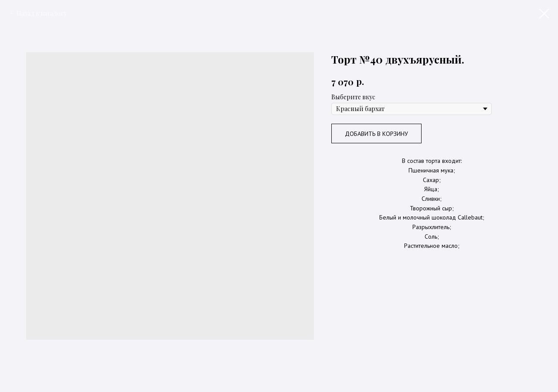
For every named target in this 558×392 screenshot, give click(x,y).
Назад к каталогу (42, 13)
